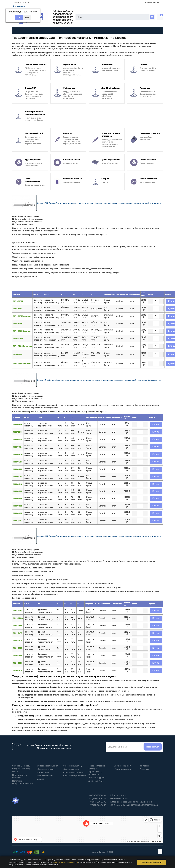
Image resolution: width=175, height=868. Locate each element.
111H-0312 (17, 447)
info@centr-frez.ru (22, 2)
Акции (41, 779)
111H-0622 (18, 491)
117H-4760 (18, 339)
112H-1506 (18, 611)
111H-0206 (18, 439)
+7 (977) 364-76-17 (62, 23)
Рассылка (144, 769)
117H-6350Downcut (22, 364)
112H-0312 (17, 626)
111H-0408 (18, 454)
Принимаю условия (152, 862)
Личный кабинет (122, 766)
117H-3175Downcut (22, 316)
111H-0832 (18, 513)
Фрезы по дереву (72, 769)
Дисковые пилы (96, 781)
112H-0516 (18, 648)
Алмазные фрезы (97, 778)
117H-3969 (18, 324)
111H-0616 (17, 484)
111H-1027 (17, 521)
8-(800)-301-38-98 (62, 14)
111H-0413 (17, 462)
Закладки (144, 766)
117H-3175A (18, 301)
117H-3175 (17, 309)
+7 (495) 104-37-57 (62, 17)
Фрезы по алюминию (74, 772)
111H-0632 (18, 498)
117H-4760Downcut (22, 346)
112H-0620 (18, 663)
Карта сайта (43, 772)
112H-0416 (18, 641)
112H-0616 (18, 656)
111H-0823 (18, 506)
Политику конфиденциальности (65, 862)
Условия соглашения (48, 766)
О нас (15, 772)
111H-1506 (17, 432)
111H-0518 (17, 477)
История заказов (123, 769)
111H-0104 (18, 425)
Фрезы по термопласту (75, 776)
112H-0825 (18, 670)
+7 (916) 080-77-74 (62, 20)
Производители (45, 776)
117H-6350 (18, 354)
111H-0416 (17, 469)
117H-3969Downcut (22, 331)
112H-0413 (18, 633)
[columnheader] (22, 294)
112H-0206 (18, 618)
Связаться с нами (46, 769)
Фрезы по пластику (73, 766)
